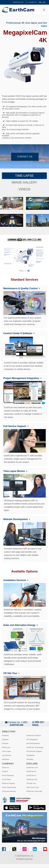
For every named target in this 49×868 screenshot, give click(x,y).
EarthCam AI (31, 775)
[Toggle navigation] (44, 10)
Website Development (16, 519)
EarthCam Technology (35, 747)
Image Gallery (24, 182)
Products (5, 735)
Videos (24, 189)
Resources (6, 747)
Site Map (30, 759)
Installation (31, 755)
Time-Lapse (24, 176)
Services (5, 743)
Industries (6, 759)
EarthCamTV (31, 771)
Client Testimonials (9, 787)
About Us (5, 768)
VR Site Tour (10, 673)
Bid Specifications (33, 743)
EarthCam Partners (34, 735)
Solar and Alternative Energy (19, 625)
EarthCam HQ (32, 779)
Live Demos (6, 755)
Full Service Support (15, 426)
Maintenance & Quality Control (21, 288)
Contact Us (31, 2)
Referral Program (8, 783)
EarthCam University (34, 791)
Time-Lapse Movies (14, 471)
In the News (6, 779)
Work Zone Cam (33, 787)
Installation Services (15, 580)
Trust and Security (9, 791)
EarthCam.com (18, 2)
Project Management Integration (21, 378)
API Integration (32, 739)
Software (5, 739)
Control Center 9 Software (18, 333)
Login (42, 2)
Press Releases (8, 775)
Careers (5, 771)
